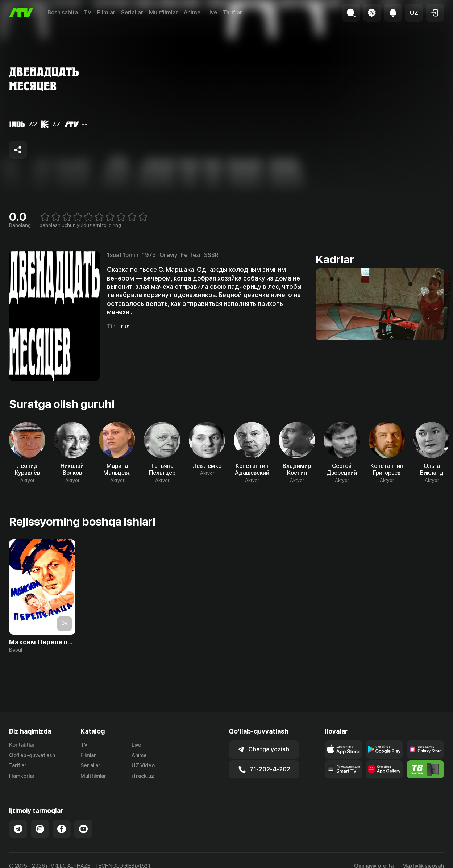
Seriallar (132, 13)
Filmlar (106, 13)
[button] (414, 13)
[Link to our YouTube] (83, 829)
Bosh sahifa (63, 13)
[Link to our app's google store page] (384, 749)
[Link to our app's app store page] (343, 749)
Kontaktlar (22, 745)
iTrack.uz (143, 776)
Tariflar (232, 13)
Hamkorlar (22, 776)
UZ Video (143, 765)
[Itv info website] (425, 769)
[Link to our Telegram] (18, 829)
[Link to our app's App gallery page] (384, 769)
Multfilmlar (163, 13)
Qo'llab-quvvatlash (32, 755)
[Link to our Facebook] (62, 829)
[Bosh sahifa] (21, 13)
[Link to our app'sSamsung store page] (425, 749)
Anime (192, 13)
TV (88, 13)
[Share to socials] (18, 150)
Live (212, 13)
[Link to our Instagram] (40, 829)
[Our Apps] (343, 769)
